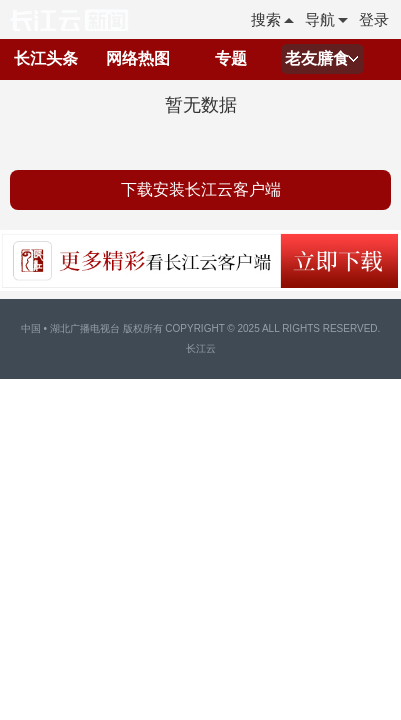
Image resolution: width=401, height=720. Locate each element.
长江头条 (46, 58)
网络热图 (138, 58)
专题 (231, 58)
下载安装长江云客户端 (201, 189)
